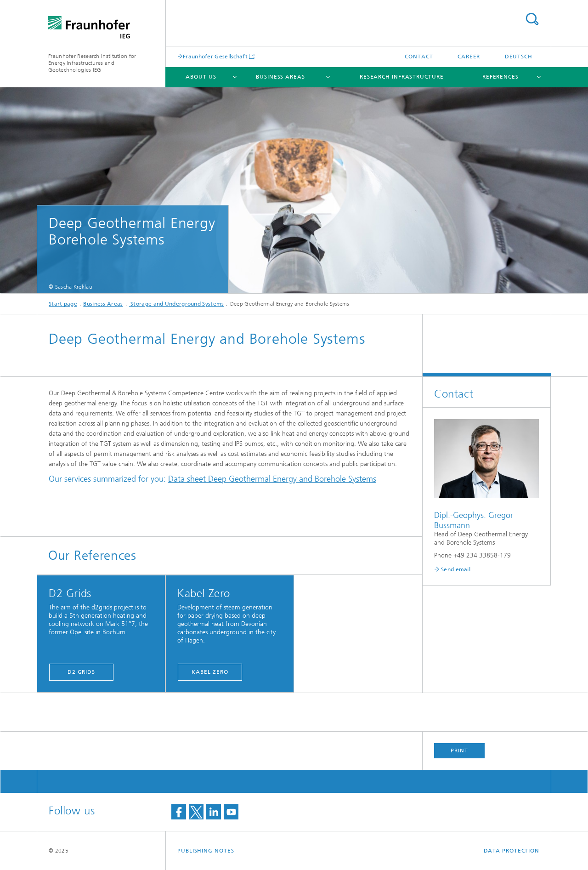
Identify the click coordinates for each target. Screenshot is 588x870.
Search (532, 19)
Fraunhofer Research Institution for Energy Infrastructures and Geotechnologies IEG (92, 63)
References (500, 77)
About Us (201, 77)
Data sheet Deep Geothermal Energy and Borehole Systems (272, 479)
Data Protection (512, 851)
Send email (456, 569)
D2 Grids (81, 672)
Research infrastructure (402, 77)
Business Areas (280, 77)
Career (469, 57)
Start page (63, 304)
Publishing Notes (206, 851)
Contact (419, 57)
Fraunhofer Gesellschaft (215, 56)
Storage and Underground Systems (177, 304)
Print (459, 751)
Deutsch (519, 57)
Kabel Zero (210, 672)
